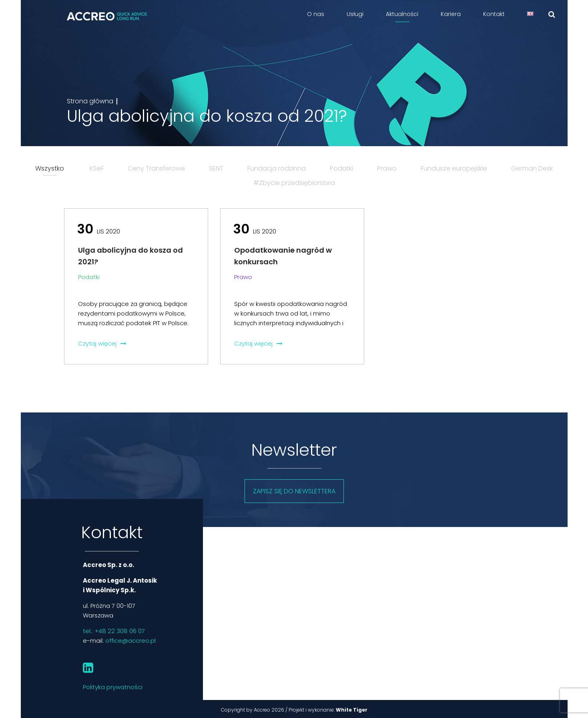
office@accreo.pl (130, 641)
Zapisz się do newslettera (294, 491)
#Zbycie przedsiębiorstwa (294, 183)
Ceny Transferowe (156, 168)
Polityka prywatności (113, 687)
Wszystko (50, 168)
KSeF (97, 168)
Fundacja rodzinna (277, 168)
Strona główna (90, 101)
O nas (316, 14)
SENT (216, 168)
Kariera (451, 14)
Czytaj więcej (102, 343)
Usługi (355, 14)
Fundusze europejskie (454, 168)
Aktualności (402, 14)
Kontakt (494, 14)
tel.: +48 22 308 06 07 (114, 631)
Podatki (341, 168)
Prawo (387, 168)
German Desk (532, 168)
